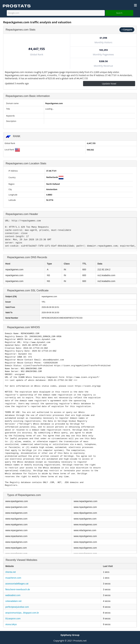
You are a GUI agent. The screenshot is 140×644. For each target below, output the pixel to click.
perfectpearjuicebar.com (17, 607)
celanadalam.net (13, 601)
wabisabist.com (13, 595)
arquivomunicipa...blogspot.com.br (22, 613)
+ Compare (127, 30)
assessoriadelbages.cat (17, 584)
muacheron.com (13, 578)
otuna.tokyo (11, 624)
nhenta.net (11, 572)
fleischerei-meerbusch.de (18, 589)
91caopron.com (13, 619)
